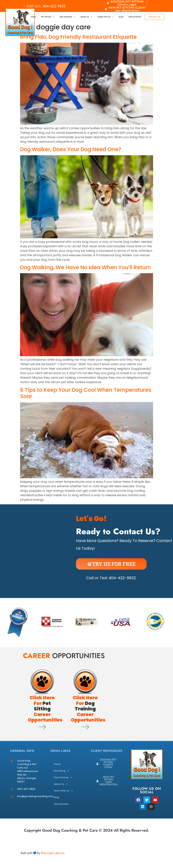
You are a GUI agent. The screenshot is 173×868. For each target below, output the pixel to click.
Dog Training (68, 17)
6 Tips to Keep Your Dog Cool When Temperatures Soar (86, 393)
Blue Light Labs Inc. (53, 853)
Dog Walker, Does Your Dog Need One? (71, 149)
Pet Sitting (48, 17)
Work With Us (106, 17)
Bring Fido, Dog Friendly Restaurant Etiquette (78, 37)
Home (33, 17)
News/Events (135, 17)
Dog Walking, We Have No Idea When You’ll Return (86, 267)
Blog (121, 17)
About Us (86, 17)
